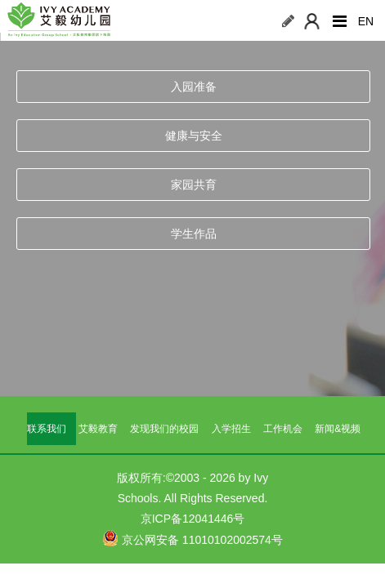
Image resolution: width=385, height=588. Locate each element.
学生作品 (194, 234)
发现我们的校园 (164, 429)
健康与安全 (194, 136)
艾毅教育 (98, 429)
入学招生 (231, 429)
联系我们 (47, 429)
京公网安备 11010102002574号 (192, 538)
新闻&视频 (338, 429)
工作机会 (283, 429)
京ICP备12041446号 (193, 519)
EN (366, 21)
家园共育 (194, 185)
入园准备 (194, 87)
